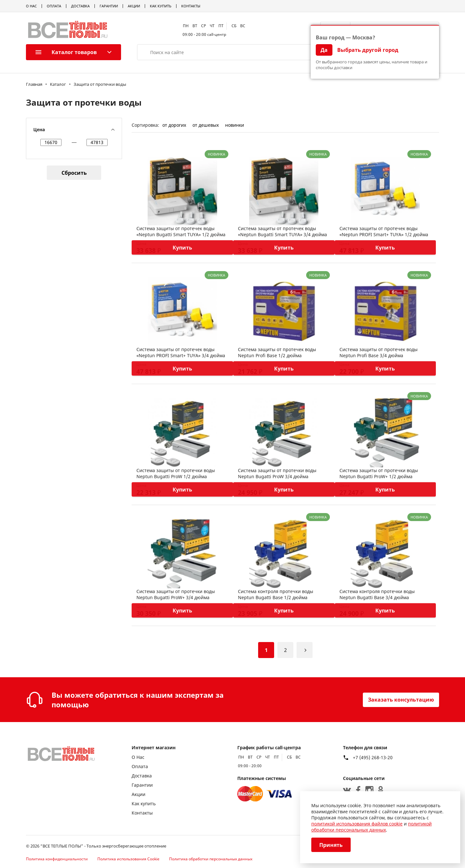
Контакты (191, 6)
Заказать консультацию (401, 700)
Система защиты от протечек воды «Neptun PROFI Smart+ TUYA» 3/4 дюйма (181, 352)
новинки (235, 125)
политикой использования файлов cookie (357, 824)
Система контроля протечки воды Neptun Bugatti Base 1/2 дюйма (276, 594)
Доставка (80, 6)
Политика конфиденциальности (57, 859)
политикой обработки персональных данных (371, 827)
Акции (134, 6)
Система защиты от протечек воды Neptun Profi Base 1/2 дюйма (277, 352)
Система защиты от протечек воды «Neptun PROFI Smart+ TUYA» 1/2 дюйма (384, 231)
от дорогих (174, 125)
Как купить (161, 6)
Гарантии (109, 6)
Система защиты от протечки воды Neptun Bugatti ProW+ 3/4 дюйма (176, 594)
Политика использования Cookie (128, 859)
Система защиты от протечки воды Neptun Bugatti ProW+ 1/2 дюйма (379, 473)
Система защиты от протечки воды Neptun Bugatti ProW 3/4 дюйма (277, 473)
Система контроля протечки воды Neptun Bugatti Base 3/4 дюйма (377, 594)
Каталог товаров (66, 52)
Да (324, 50)
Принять (331, 845)
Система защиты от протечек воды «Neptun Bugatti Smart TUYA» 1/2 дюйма (181, 231)
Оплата (54, 6)
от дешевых (206, 125)
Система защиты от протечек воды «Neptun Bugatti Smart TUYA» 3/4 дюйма (282, 231)
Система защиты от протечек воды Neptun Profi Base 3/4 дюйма (379, 352)
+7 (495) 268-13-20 (373, 758)
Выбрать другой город (368, 50)
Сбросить (74, 173)
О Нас (31, 6)
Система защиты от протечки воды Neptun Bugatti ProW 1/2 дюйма (176, 473)
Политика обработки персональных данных (211, 859)
